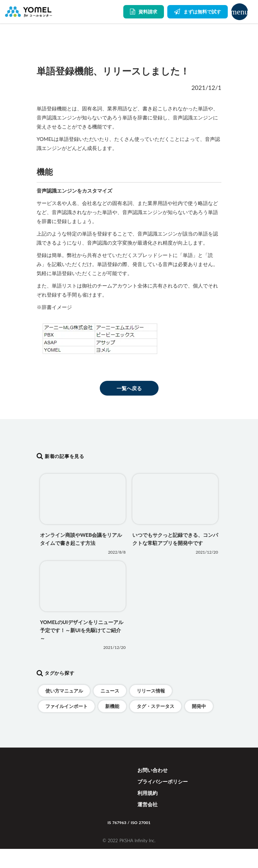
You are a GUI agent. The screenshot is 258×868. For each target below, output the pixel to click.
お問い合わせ (153, 770)
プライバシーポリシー (163, 781)
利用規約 (147, 793)
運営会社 (147, 804)
